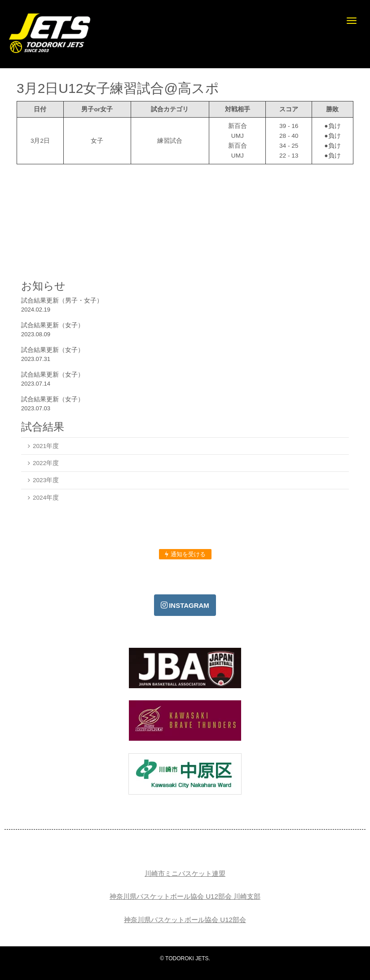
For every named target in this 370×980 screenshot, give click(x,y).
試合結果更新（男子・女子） (62, 300)
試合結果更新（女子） (53, 325)
